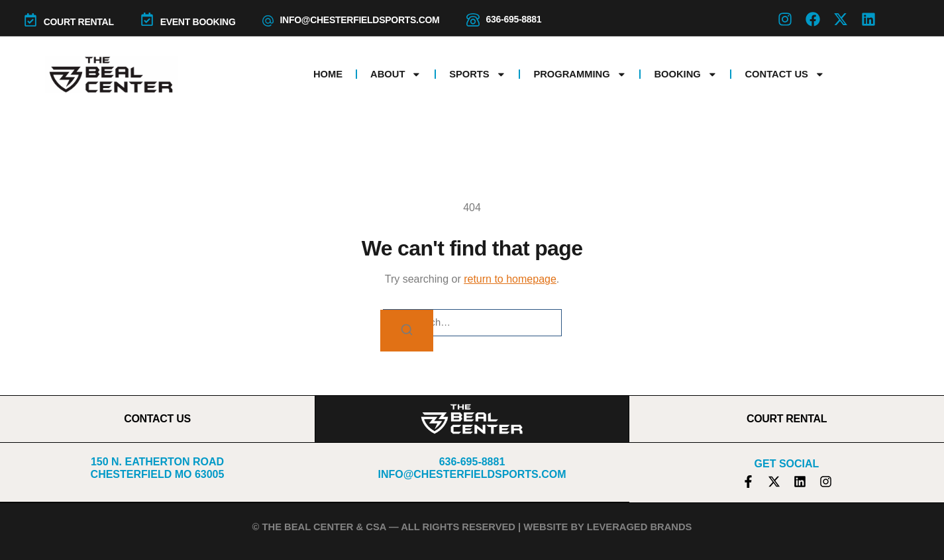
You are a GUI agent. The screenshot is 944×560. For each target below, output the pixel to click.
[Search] (407, 331)
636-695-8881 (514, 19)
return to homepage (510, 279)
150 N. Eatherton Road (157, 462)
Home (328, 74)
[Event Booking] (147, 19)
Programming (580, 74)
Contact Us (784, 74)
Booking (685, 74)
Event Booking (198, 22)
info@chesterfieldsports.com (360, 20)
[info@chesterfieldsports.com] (268, 21)
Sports (477, 74)
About (396, 74)
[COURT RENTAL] (30, 20)
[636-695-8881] (473, 20)
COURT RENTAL (79, 22)
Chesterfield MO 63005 (158, 474)
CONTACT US (157, 419)
